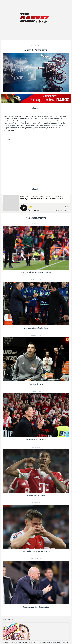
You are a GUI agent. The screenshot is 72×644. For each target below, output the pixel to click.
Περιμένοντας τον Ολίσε (36, 495)
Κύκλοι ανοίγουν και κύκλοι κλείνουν (36, 272)
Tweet (40, 108)
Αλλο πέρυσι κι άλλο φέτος (36, 440)
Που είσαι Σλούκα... (36, 384)
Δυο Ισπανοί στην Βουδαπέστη (36, 328)
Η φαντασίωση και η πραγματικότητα (36, 551)
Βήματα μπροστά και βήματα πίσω (36, 607)
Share (34, 108)
